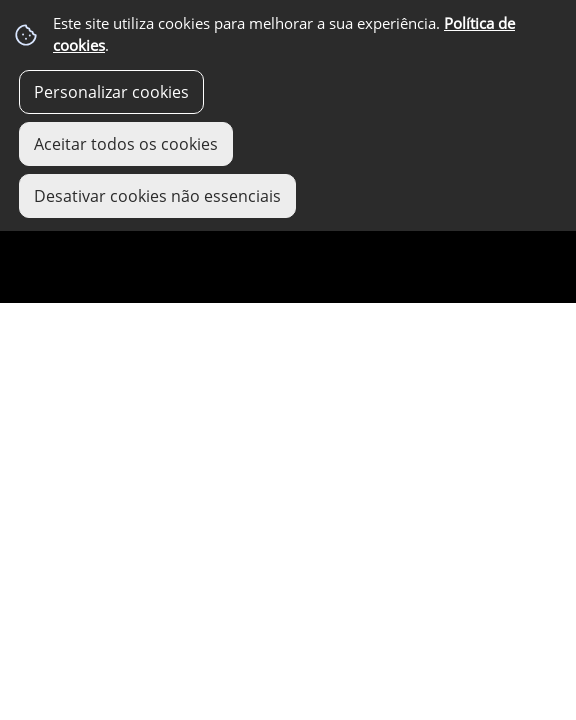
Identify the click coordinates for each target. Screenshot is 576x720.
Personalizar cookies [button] (111, 92)
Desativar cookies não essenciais (157, 196)
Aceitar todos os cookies (126, 144)
